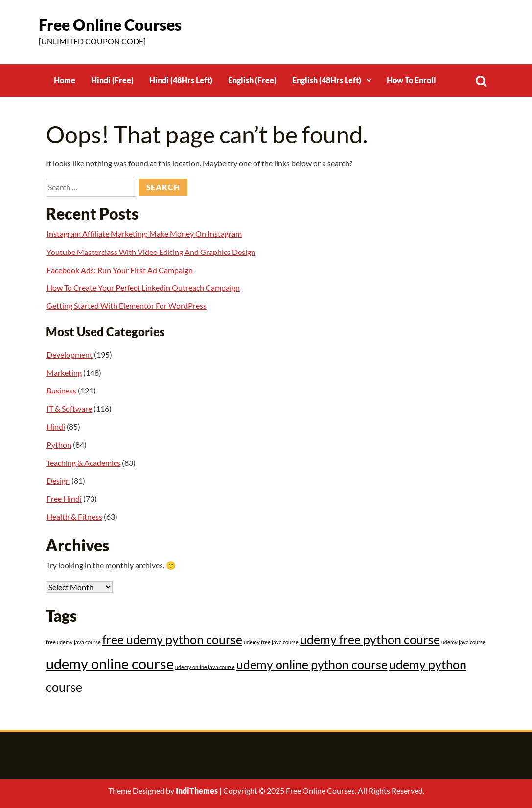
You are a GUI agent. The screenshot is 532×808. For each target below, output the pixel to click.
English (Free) (252, 80)
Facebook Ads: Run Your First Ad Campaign (120, 270)
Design (58, 480)
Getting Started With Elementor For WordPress (127, 306)
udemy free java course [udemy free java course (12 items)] (271, 642)
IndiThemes (197, 791)
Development (69, 355)
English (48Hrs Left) (327, 80)
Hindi (56, 427)
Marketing (64, 373)
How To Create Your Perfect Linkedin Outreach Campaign (143, 288)
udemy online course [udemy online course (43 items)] (110, 663)
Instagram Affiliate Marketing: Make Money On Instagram (144, 234)
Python (59, 445)
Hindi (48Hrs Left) (181, 80)
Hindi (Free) (112, 80)
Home (65, 80)
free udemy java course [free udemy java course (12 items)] (73, 642)
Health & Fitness (74, 517)
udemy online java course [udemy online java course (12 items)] (205, 667)
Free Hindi (64, 498)
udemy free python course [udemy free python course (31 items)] (370, 639)
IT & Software (69, 408)
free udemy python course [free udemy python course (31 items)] (172, 639)
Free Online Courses (110, 25)
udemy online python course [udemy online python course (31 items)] (312, 664)
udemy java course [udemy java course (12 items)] (463, 642)
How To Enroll (411, 80)
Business (61, 390)
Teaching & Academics (83, 463)
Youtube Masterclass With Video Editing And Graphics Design (151, 252)
